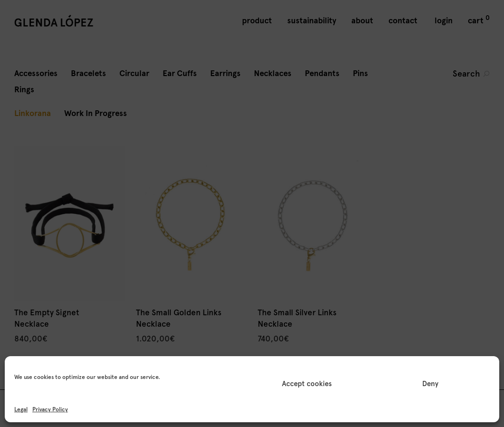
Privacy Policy (50, 409)
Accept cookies (307, 384)
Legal (21, 409)
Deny (430, 384)
